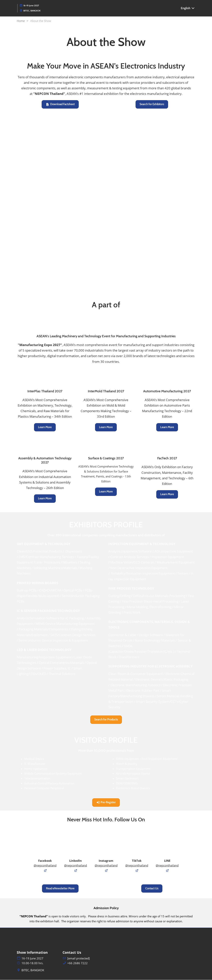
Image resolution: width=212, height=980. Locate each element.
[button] (60, 105)
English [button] (188, 8)
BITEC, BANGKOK (32, 11)
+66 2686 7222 (77, 963)
